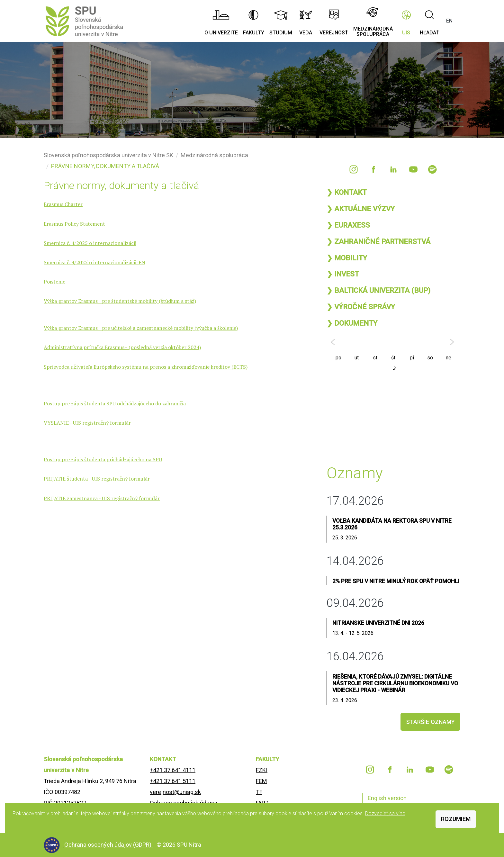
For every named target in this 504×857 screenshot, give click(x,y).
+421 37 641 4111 (173, 770)
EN (449, 21)
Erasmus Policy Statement (74, 224)
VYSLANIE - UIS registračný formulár (87, 423)
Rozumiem (456, 819)
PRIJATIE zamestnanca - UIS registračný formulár (102, 498)
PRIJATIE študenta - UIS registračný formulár (97, 479)
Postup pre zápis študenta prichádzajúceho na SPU (103, 459)
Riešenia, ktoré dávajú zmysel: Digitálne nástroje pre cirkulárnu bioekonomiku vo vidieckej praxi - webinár (395, 683)
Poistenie (54, 282)
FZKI (262, 770)
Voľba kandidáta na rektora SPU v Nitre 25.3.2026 (392, 524)
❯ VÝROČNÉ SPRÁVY (361, 307)
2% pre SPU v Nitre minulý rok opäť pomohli (396, 581)
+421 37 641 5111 (173, 781)
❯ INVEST (343, 274)
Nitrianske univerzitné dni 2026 (378, 623)
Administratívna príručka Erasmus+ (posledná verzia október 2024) (122, 347)
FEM (261, 781)
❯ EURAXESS (348, 225)
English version (387, 798)
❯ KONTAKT (347, 192)
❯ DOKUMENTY (352, 323)
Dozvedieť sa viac (385, 813)
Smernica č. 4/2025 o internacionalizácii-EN (94, 262)
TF (259, 792)
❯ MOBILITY (347, 258)
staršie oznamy (430, 722)
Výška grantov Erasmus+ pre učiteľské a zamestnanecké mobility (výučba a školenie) (141, 328)
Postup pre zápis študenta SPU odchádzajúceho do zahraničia (115, 403)
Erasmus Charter (63, 204)
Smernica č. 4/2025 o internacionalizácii (90, 243)
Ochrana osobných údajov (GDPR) (108, 845)
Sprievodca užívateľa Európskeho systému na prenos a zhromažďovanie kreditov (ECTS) (146, 367)
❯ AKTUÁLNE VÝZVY (361, 209)
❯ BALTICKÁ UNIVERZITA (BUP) (378, 290)
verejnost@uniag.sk (175, 792)
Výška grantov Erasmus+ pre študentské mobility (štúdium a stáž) (120, 301)
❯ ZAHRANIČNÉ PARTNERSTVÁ (378, 241)
